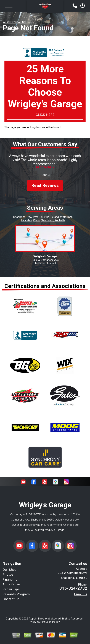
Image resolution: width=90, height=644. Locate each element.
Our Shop (10, 566)
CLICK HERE (45, 115)
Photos (8, 571)
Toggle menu (9, 6)
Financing (10, 576)
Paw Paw (32, 214)
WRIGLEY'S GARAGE (15, 22)
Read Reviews (45, 182)
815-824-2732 (34, 511)
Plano (36, 217)
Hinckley (26, 217)
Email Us (81, 591)
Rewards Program (16, 591)
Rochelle (60, 217)
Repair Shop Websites (43, 615)
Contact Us (11, 596)
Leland (55, 214)
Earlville (44, 214)
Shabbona (19, 214)
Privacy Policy (51, 619)
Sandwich (47, 217)
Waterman (66, 214)
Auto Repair (11, 581)
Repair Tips (11, 586)
